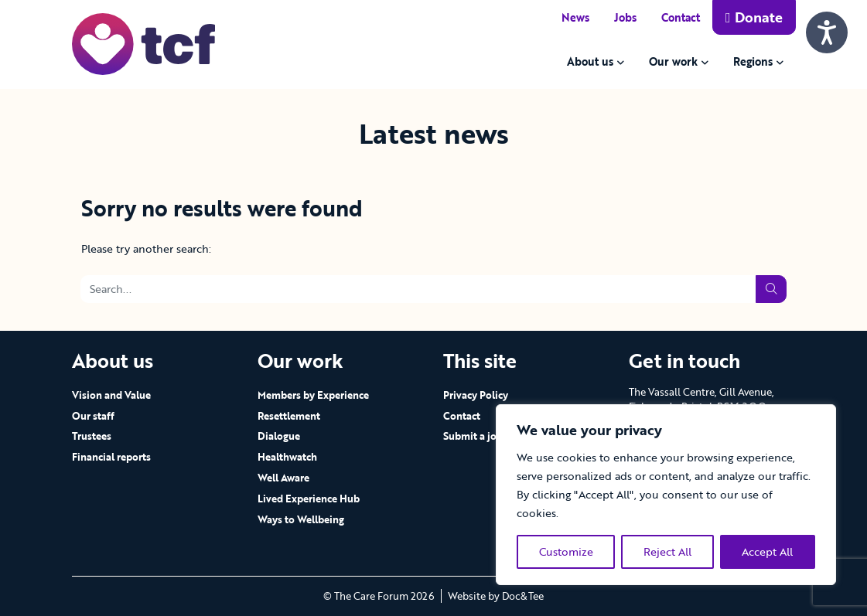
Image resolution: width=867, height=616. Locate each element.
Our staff (93, 416)
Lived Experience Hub (309, 499)
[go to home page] (144, 43)
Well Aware (283, 478)
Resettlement (289, 416)
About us (590, 61)
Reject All (667, 551)
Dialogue (279, 436)
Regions (753, 61)
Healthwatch (287, 457)
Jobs (625, 17)
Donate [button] (754, 17)
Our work (673, 61)
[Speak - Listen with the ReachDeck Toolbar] (827, 32)
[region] (666, 495)
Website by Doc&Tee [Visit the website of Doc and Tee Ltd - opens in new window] (496, 596)
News (575, 17)
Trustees (92, 436)
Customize (566, 551)
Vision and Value (111, 395)
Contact (681, 17)
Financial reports (111, 457)
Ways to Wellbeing (301, 519)
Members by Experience (313, 395)
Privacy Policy (476, 395)
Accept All (767, 551)
